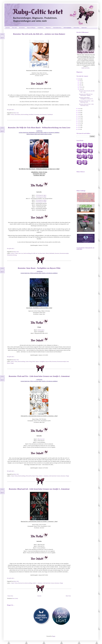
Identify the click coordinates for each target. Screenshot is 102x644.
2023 (79, 79)
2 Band (12, 362)
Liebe (41, 114)
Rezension (45, 114)
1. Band (12, 583)
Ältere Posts (68, 596)
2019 (79, 115)
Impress (37, 362)
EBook (47, 253)
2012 (79, 129)
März (81, 85)
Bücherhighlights (67, 28)
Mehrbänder (52, 253)
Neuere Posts (10, 596)
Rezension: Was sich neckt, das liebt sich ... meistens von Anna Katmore (39, 34)
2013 (79, 127)
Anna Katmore (17, 114)
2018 (79, 117)
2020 (79, 113)
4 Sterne (12, 114)
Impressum (84, 28)
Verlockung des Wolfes (41, 197)
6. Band (16, 253)
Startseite (8, 28)
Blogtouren (48, 28)
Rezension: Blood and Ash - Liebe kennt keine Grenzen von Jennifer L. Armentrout (39, 489)
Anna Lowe (21, 253)
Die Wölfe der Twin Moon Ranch (38, 253)
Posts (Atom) (15, 598)
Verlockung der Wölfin (41, 202)
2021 (79, 111)
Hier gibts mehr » (11, 110)
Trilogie (12, 363)
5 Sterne (16, 362)
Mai (80, 81)
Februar (81, 87)
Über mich (14, 28)
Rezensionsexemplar (64, 253)
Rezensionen (22, 28)
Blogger (54, 636)
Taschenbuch (50, 114)
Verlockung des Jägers (41, 195)
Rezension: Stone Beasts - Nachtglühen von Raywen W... (86, 98)
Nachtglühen (42, 362)
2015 (79, 123)
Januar (81, 89)
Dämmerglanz (41, 330)
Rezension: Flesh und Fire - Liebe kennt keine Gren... (86, 102)
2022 (79, 109)
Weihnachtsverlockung (12, 255)
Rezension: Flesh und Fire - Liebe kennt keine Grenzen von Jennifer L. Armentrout (39, 376)
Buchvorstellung (25, 114)
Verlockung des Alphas (41, 200)
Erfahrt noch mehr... (86, 68)
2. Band (12, 476)
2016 (79, 121)
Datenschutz (76, 28)
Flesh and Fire (29, 476)
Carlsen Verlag (29, 362)
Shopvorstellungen (31, 28)
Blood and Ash (41, 439)
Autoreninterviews (57, 28)
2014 (79, 125)
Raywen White (49, 362)
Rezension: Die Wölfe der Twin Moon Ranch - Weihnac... (86, 95)
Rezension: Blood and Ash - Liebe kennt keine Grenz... (86, 105)
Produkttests (40, 28)
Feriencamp (36, 114)
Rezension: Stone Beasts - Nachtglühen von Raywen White (39, 268)
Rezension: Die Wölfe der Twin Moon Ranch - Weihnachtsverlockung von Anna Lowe (39, 128)
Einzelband (31, 114)
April (81, 83)
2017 (79, 119)
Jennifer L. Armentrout (43, 476)
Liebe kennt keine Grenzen (55, 476)
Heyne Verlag (35, 476)
